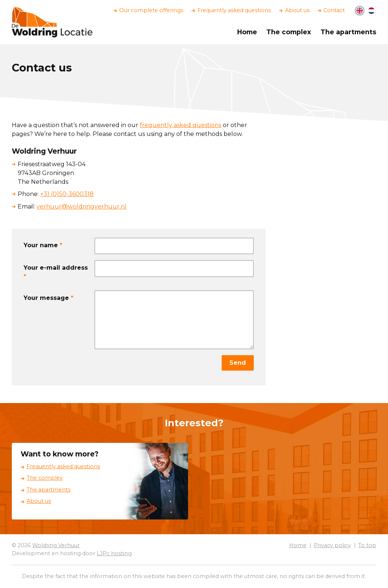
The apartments (348, 32)
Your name (43, 245)
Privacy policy (332, 545)
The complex (289, 32)
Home (247, 32)
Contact (334, 10)
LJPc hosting (114, 553)
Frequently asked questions (234, 10)
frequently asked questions (181, 125)
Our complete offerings (151, 10)
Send (238, 363)
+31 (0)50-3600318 (67, 194)
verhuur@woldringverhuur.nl (82, 206)
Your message (48, 298)
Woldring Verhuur (56, 545)
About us (297, 10)
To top (367, 545)
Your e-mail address (56, 272)
